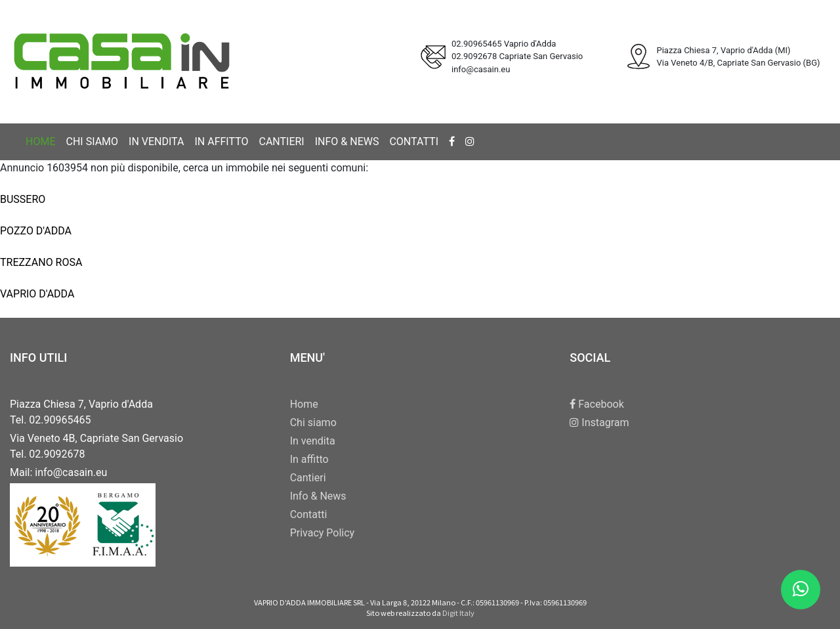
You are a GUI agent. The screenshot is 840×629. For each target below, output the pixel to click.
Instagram (599, 423)
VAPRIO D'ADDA (37, 294)
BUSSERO (23, 199)
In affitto (221, 141)
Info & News (347, 141)
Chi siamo (92, 141)
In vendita (156, 141)
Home (40, 141)
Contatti (414, 141)
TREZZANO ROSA (41, 262)
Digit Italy (458, 613)
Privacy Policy (323, 533)
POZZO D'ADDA (36, 231)
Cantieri (281, 141)
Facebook (597, 404)
